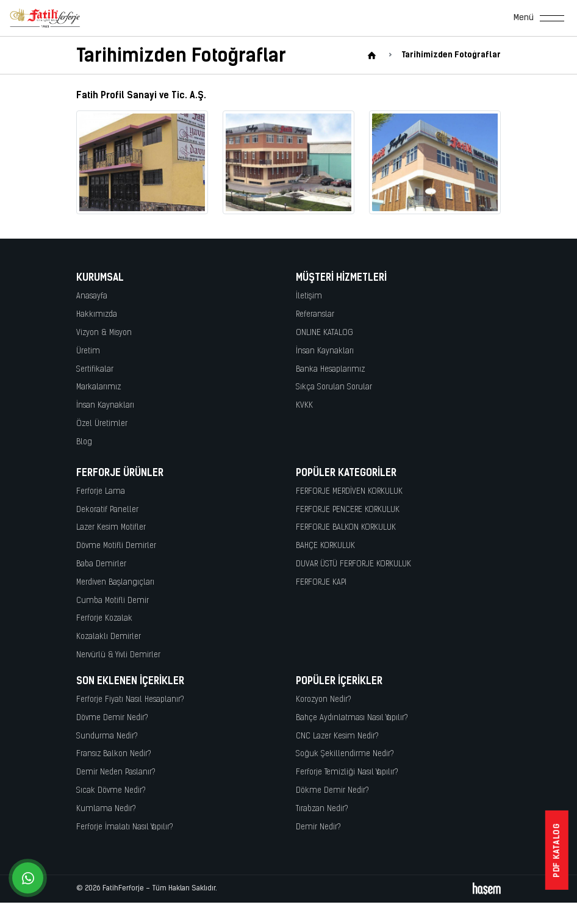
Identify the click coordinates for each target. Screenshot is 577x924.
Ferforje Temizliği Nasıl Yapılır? (347, 772)
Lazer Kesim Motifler (111, 528)
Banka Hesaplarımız (330, 370)
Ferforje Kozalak (104, 619)
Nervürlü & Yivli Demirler (118, 655)
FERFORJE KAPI (321, 583)
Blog (84, 442)
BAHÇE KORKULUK (325, 546)
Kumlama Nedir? (106, 809)
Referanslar (315, 315)
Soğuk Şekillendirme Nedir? (345, 754)
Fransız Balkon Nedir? (114, 754)
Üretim (88, 351)
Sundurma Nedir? (107, 736)
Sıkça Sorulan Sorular (334, 387)
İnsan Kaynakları (105, 406)
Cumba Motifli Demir (113, 601)
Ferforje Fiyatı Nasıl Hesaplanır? (130, 700)
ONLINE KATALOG (324, 333)
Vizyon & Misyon (104, 333)
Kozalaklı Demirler (109, 637)
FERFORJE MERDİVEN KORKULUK (349, 492)
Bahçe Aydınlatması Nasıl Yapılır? (352, 718)
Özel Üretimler (102, 424)
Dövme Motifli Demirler (116, 546)
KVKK (304, 406)
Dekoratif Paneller (107, 510)
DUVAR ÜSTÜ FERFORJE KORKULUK (353, 564)
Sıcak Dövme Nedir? (111, 791)
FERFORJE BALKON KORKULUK (346, 528)
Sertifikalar (95, 370)
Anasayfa (92, 296)
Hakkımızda (97, 315)
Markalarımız (99, 387)
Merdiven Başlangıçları (115, 583)
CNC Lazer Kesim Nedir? (337, 736)
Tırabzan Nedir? (322, 809)
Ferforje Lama (101, 492)
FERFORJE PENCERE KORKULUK (348, 510)
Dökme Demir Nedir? (332, 791)
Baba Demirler (101, 564)
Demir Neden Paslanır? (116, 772)
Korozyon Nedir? (324, 700)
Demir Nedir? (318, 827)
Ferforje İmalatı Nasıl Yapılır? (125, 827)
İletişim (309, 296)
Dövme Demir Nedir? (112, 718)
